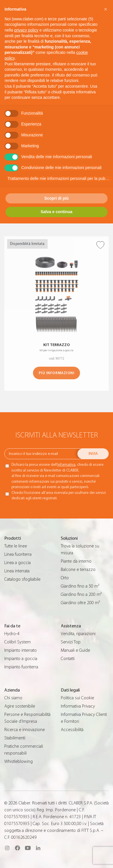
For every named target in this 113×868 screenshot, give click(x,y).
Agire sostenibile (20, 706)
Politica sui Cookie (77, 698)
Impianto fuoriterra (21, 667)
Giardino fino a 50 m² (80, 586)
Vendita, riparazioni (78, 634)
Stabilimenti (15, 738)
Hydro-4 (12, 634)
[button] (106, 9)
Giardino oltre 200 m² (80, 603)
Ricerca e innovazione (25, 730)
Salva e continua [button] (57, 212)
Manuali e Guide (75, 650)
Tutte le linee (16, 546)
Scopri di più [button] (57, 198)
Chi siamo (13, 698)
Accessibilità (72, 730)
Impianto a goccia (21, 659)
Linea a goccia (17, 563)
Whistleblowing (18, 761)
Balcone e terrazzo (78, 569)
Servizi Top (71, 642)
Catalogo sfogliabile (22, 579)
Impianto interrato (21, 650)
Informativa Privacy (78, 706)
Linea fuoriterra (18, 554)
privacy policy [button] (26, 30)
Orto (65, 578)
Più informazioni (57, 373)
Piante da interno (76, 561)
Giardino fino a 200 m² (81, 594)
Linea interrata (17, 571)
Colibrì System (17, 642)
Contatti (68, 659)
